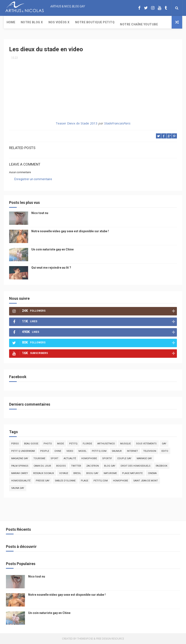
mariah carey (20, 473)
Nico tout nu (40, 213)
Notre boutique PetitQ (95, 22)
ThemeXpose (85, 639)
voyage (64, 473)
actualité (70, 458)
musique (125, 444)
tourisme (39, 458)
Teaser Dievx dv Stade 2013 (77, 123)
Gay (164, 444)
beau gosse (31, 444)
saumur (117, 451)
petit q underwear (23, 451)
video (70, 451)
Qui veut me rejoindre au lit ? (51, 268)
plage (85, 481)
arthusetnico (106, 444)
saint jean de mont (146, 481)
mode (61, 444)
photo (48, 444)
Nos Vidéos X (59, 22)
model (83, 451)
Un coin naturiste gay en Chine (52, 249)
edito (165, 451)
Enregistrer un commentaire (33, 179)
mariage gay (144, 458)
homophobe (121, 481)
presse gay (43, 481)
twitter (76, 466)
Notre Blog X (32, 22)
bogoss (61, 466)
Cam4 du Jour (42, 466)
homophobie (89, 458)
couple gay (124, 458)
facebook (162, 466)
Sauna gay (18, 488)
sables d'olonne (65, 481)
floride (87, 444)
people (45, 451)
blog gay (110, 466)
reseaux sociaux (44, 473)
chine (58, 451)
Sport (54, 458)
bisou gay (92, 473)
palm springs (20, 466)
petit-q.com (99, 451)
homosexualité (21, 481)
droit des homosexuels (136, 466)
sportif (107, 458)
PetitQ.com (101, 481)
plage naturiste (132, 473)
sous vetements (146, 444)
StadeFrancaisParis (117, 123)
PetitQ (73, 444)
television (150, 451)
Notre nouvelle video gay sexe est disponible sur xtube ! (70, 231)
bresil (77, 473)
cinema (152, 473)
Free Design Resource (110, 639)
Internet (132, 451)
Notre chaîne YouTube (139, 24)
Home (11, 22)
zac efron (93, 466)
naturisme (110, 473)
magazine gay (20, 458)
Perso (15, 444)
